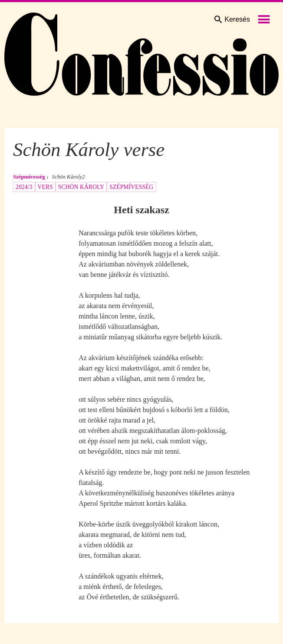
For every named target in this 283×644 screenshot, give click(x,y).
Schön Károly (81, 187)
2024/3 (24, 187)
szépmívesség (131, 187)
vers (45, 187)
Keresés (232, 20)
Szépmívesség (29, 177)
